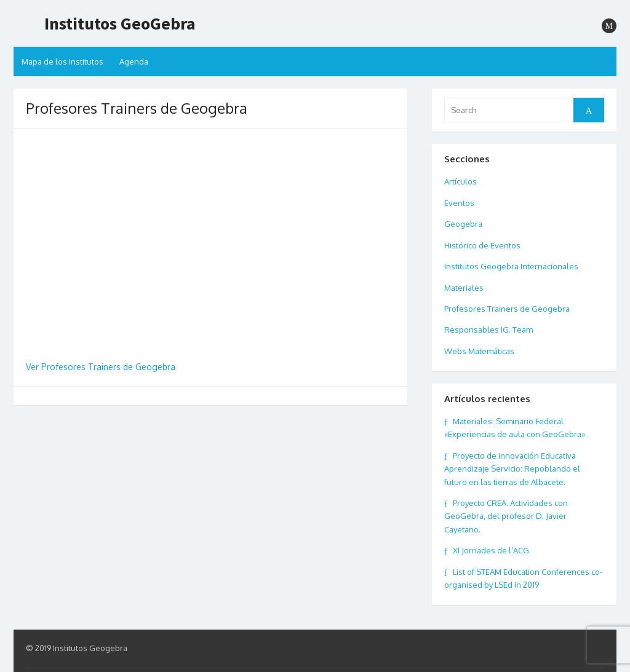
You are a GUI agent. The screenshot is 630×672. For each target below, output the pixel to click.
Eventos (459, 203)
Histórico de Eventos (482, 245)
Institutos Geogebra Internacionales (511, 266)
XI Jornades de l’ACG (491, 550)
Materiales (464, 288)
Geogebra (463, 224)
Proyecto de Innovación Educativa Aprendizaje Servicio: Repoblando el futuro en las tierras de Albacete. (512, 469)
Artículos (461, 181)
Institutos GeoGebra (120, 23)
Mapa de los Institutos (62, 61)
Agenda (134, 61)
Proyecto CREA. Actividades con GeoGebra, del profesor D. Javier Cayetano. (506, 516)
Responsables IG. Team (488, 330)
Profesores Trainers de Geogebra (507, 309)
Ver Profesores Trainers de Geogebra (101, 367)
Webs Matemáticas (479, 351)
